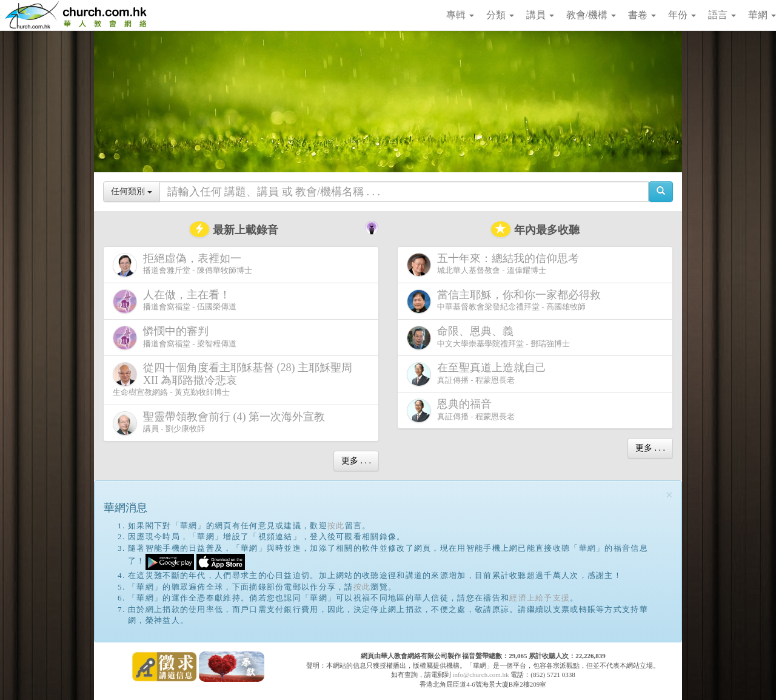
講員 (540, 15)
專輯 (460, 15)
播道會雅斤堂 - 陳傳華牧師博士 (182, 265)
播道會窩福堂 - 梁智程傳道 (175, 338)
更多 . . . (356, 461)
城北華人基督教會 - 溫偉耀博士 (495, 264)
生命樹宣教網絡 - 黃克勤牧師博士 (232, 379)
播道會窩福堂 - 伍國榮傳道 (175, 301)
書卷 (642, 15)
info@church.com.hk (480, 675)
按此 (336, 526)
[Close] (669, 495)
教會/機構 (591, 15)
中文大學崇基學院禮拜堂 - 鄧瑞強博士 (488, 338)
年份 (682, 15)
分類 (500, 15)
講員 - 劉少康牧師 (221, 423)
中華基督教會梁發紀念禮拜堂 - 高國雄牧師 (506, 301)
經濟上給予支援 (540, 598)
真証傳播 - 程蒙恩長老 (479, 374)
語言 (722, 15)
